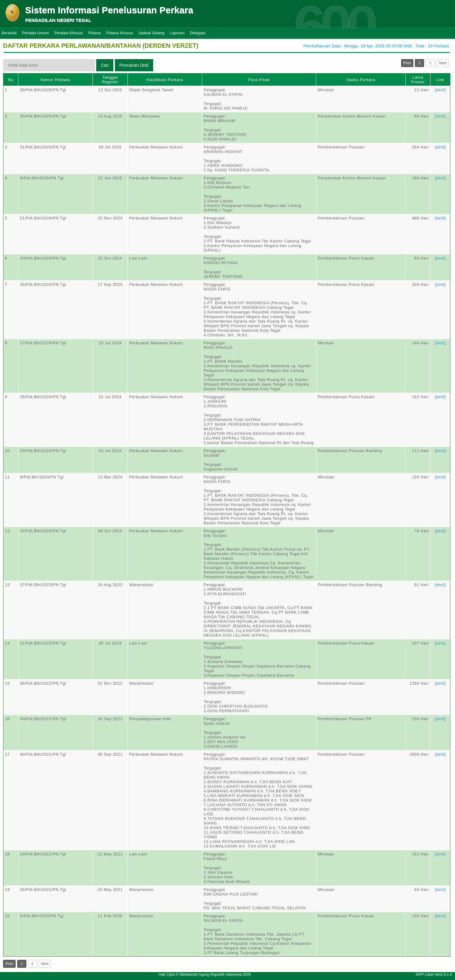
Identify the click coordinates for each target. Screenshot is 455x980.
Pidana (94, 33)
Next (443, 63)
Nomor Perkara (56, 80)
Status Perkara (361, 80)
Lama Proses (418, 80)
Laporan (177, 33)
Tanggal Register (110, 80)
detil (440, 90)
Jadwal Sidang (152, 33)
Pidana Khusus (120, 33)
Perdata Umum (35, 33)
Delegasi (198, 33)
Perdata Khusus (69, 33)
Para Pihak (259, 80)
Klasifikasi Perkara (165, 80)
